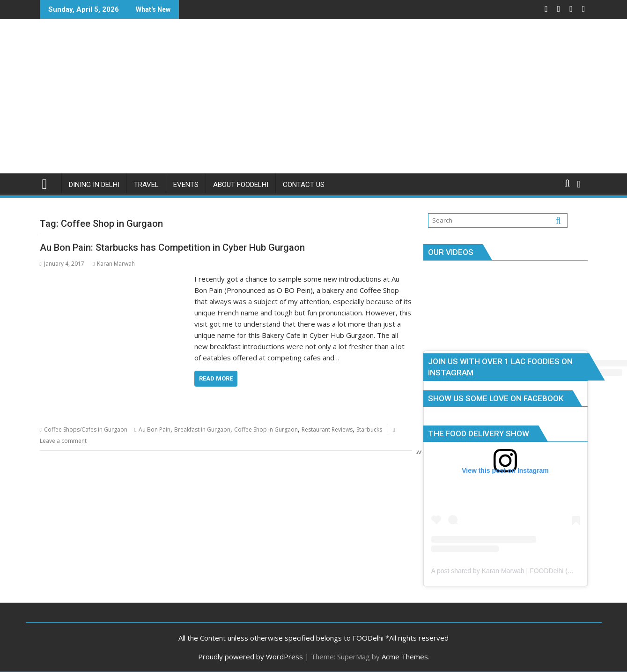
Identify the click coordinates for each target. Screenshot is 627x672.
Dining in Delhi (94, 185)
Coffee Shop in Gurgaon (266, 429)
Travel (146, 185)
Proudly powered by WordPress (251, 657)
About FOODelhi (241, 185)
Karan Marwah (114, 264)
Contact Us (304, 185)
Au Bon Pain (155, 429)
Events (186, 185)
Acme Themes (405, 657)
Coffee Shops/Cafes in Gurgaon (86, 429)
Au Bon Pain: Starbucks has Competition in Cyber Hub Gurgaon (172, 247)
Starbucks (369, 429)
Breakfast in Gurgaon (202, 429)
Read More (216, 378)
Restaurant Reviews (327, 429)
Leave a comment (63, 441)
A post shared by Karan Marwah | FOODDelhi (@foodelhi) (515, 571)
